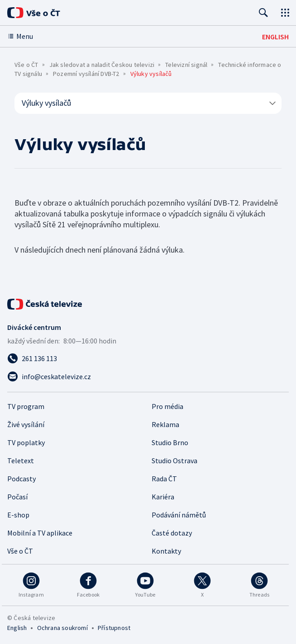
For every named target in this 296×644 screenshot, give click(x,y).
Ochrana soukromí (62, 628)
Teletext (21, 461)
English (17, 628)
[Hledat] (263, 13)
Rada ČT (164, 479)
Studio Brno (170, 442)
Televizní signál (186, 65)
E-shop (18, 515)
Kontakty (166, 551)
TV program (26, 406)
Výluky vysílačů (149, 103)
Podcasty (21, 479)
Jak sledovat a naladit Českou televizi (102, 65)
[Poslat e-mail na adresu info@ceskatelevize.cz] (148, 376)
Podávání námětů (179, 515)
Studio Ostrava (174, 461)
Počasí (17, 497)
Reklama (165, 424)
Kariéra (163, 497)
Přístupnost (114, 628)
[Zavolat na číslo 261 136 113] (148, 358)
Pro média (167, 406)
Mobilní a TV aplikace (40, 533)
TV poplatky (26, 442)
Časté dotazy (172, 533)
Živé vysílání (26, 424)
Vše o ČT (26, 65)
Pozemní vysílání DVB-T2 (86, 74)
